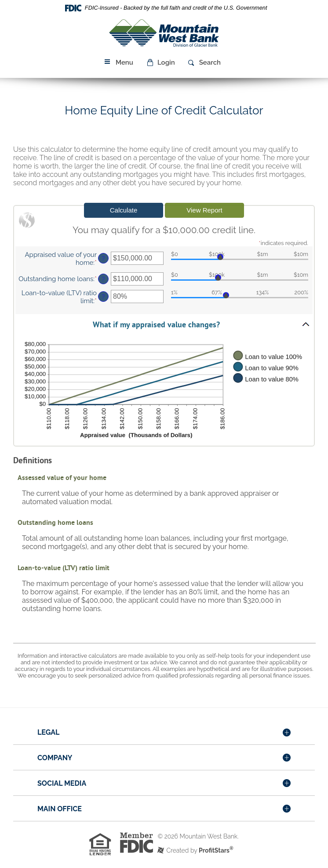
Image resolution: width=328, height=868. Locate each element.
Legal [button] (48, 732)
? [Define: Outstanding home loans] (104, 279)
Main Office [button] (60, 809)
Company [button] (55, 758)
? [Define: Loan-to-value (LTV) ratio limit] (104, 297)
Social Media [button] (62, 783)
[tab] (164, 733)
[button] (161, 62)
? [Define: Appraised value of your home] (104, 258)
